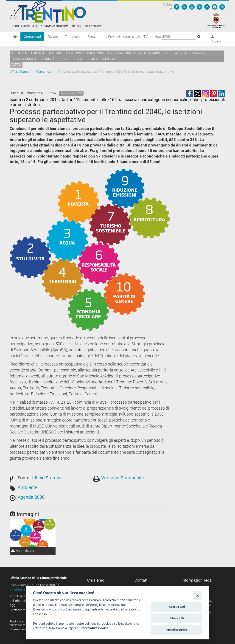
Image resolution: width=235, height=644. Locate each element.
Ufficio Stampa (20, 72)
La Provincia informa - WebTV (126, 37)
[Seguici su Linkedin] (207, 7)
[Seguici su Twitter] (184, 7)
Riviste (53, 37)
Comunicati (32, 37)
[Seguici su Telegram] (215, 7)
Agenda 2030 (31, 497)
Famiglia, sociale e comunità (33, 59)
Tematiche (73, 37)
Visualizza (23, 551)
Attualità (19, 53)
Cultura (55, 53)
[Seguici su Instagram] (199, 7)
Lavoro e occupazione (190, 53)
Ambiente (38, 53)
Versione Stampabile (123, 478)
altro (16, 65)
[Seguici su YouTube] (192, 7)
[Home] (15, 37)
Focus (92, 37)
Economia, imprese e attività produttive (139, 53)
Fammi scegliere (177, 630)
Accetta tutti (177, 607)
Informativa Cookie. (95, 628)
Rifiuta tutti (177, 618)
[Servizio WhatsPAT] (222, 7)
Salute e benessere (104, 59)
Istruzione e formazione (85, 53)
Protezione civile (72, 59)
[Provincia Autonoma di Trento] (216, 20)
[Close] (197, 595)
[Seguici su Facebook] (177, 7)
